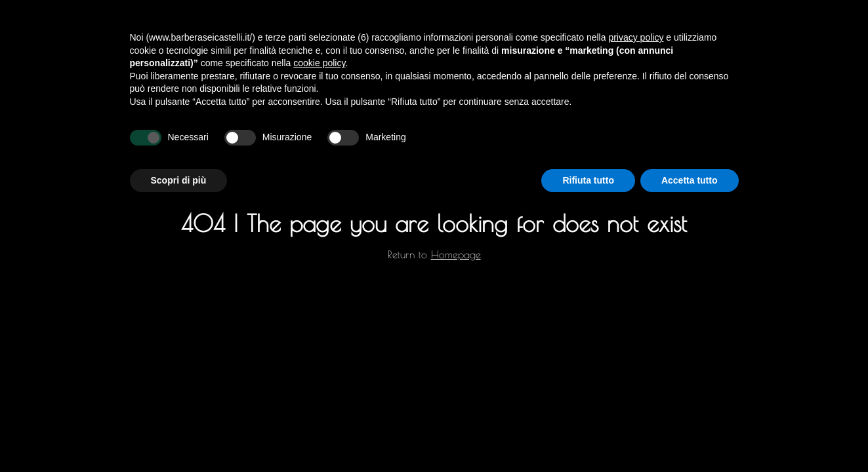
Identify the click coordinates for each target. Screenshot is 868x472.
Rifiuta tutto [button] (588, 180)
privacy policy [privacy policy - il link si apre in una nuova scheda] (636, 37)
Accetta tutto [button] (690, 180)
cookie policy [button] (319, 63)
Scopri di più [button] (179, 180)
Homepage (456, 254)
